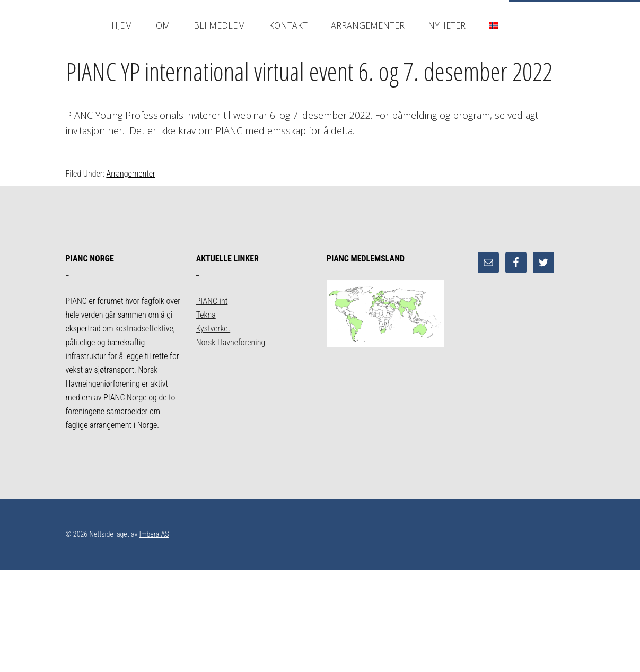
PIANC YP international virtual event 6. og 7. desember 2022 (309, 71)
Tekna (206, 315)
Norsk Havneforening (231, 342)
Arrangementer (131, 174)
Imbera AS (154, 534)
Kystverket (213, 329)
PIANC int (212, 301)
